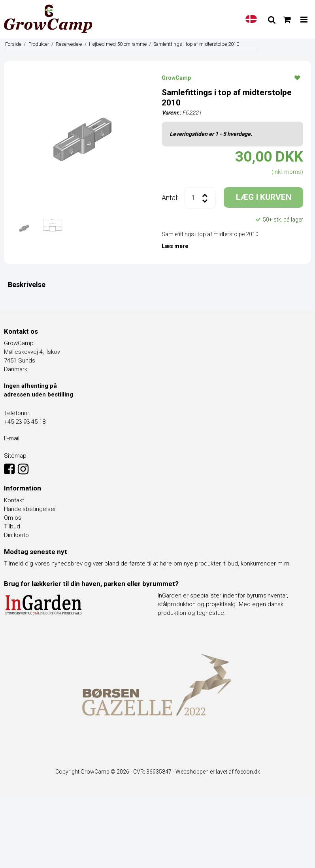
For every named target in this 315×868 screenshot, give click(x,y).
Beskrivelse (27, 285)
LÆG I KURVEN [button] (264, 197)
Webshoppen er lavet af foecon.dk (218, 772)
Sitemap (15, 456)
